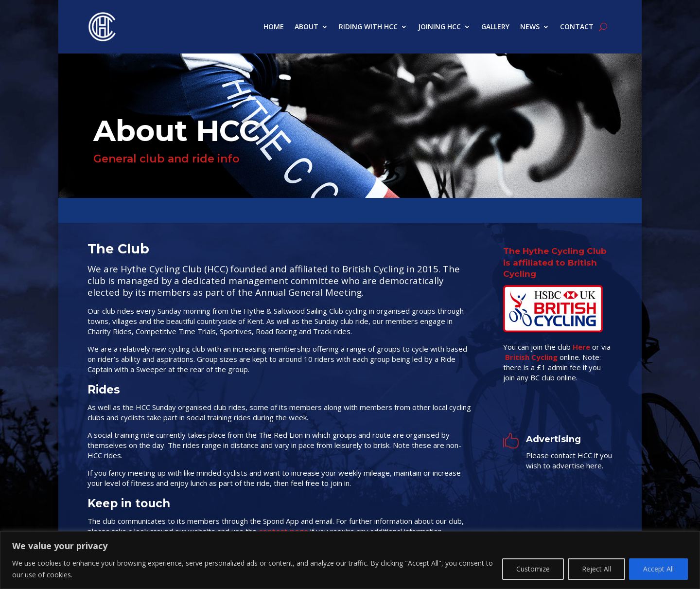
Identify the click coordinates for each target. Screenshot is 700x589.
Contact (577, 27)
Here (581, 347)
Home (274, 27)
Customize (533, 569)
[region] (350, 560)
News (530, 27)
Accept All (658, 569)
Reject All (596, 569)
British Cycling (531, 357)
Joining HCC (439, 27)
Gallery (495, 27)
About (306, 27)
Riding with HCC (368, 27)
